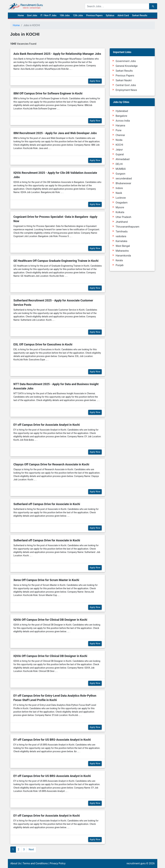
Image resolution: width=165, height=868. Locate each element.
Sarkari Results (140, 15)
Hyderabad (122, 111)
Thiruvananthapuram (127, 227)
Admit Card (123, 15)
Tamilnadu (122, 231)
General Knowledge (127, 66)
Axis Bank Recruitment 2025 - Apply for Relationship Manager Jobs (57, 54)
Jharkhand (122, 222)
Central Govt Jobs (126, 85)
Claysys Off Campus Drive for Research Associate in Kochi (51, 464)
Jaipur (119, 150)
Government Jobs (126, 61)
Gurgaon (120, 174)
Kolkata (120, 212)
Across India (123, 121)
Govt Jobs (32, 15)
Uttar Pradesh (123, 217)
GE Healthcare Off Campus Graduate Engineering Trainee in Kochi (56, 261)
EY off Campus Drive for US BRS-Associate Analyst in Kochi (52, 740)
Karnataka (121, 241)
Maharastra (122, 251)
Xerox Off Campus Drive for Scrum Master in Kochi (46, 580)
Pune (118, 130)
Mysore (120, 207)
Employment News (126, 90)
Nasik (119, 193)
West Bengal (123, 246)
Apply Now (95, 81)
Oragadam (121, 203)
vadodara (121, 236)
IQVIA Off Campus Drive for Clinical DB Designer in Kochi (50, 620)
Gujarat (120, 154)
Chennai (120, 135)
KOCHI (119, 145)
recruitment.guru (136, 863)
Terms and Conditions (35, 863)
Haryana (120, 126)
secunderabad (124, 178)
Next (31, 849)
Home (21, 15)
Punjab (119, 265)
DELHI (119, 164)
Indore (119, 188)
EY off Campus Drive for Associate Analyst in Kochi (47, 425)
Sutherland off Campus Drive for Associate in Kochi (47, 504)
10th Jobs (65, 15)
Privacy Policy (58, 863)
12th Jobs (78, 15)
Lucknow (121, 198)
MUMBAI (121, 169)
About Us (16, 863)
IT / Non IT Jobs (48, 15)
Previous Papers (94, 15)
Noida (119, 140)
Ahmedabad (122, 159)
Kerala (119, 260)
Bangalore (121, 116)
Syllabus (110, 15)
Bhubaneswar (123, 183)
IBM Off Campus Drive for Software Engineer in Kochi (48, 93)
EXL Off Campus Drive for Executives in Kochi (43, 344)
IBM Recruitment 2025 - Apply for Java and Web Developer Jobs (55, 133)
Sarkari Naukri (124, 80)
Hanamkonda (123, 256)
